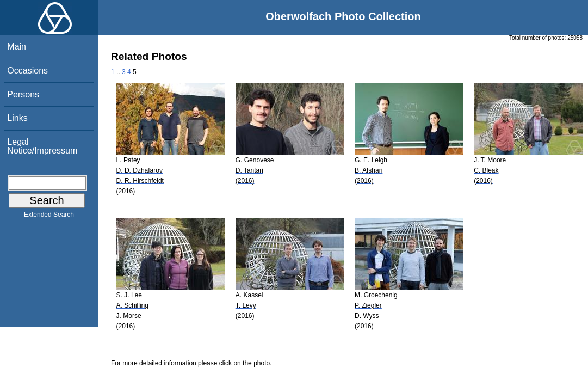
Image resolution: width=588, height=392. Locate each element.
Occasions (27, 71)
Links (17, 118)
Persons (23, 94)
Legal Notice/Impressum (42, 146)
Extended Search (49, 217)
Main (17, 47)
